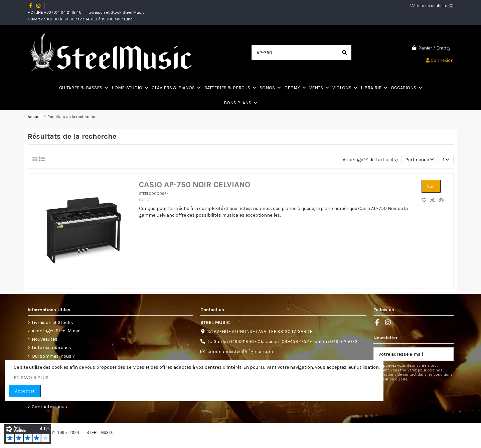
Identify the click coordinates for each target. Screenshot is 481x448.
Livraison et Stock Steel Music (117, 12)
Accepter (25, 391)
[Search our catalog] (344, 53)
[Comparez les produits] (434, 200)
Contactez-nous (49, 407)
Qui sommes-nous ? (53, 356)
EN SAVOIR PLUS (31, 378)
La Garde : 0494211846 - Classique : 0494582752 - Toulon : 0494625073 (283, 342)
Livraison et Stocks (52, 322)
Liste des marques (51, 348)
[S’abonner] (446, 354)
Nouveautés (45, 339)
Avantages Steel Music (56, 331)
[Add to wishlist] (426, 200)
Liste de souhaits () (432, 6)
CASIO (144, 200)
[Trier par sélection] (420, 160)
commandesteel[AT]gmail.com (240, 352)
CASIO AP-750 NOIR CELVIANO (195, 185)
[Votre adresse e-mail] (407, 354)
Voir (431, 186)
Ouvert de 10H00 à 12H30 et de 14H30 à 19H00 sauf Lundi (81, 19)
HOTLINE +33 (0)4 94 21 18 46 (55, 12)
